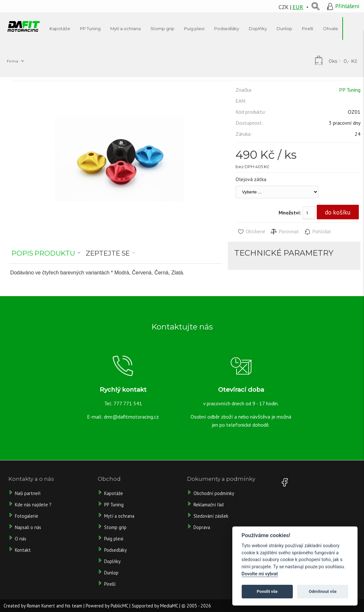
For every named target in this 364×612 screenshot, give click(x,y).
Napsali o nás (28, 527)
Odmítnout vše (323, 591)
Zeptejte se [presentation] (108, 253)
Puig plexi (114, 539)
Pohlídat (318, 232)
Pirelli (110, 584)
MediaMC (169, 606)
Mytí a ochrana (119, 516)
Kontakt (23, 550)
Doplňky (112, 561)
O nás (21, 539)
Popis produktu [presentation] (43, 253)
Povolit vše (267, 591)
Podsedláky (116, 550)
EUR (298, 7)
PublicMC (119, 606)
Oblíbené (251, 232)
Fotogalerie (27, 516)
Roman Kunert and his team (55, 606)
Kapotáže (114, 493)
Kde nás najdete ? (33, 505)
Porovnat (285, 232)
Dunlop (111, 573)
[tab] (46, 253)
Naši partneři (28, 493)
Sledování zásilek (211, 516)
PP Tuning (350, 90)
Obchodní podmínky (214, 493)
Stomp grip (115, 527)
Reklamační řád (209, 505)
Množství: (290, 213)
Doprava (202, 527)
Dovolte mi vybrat (260, 574)
